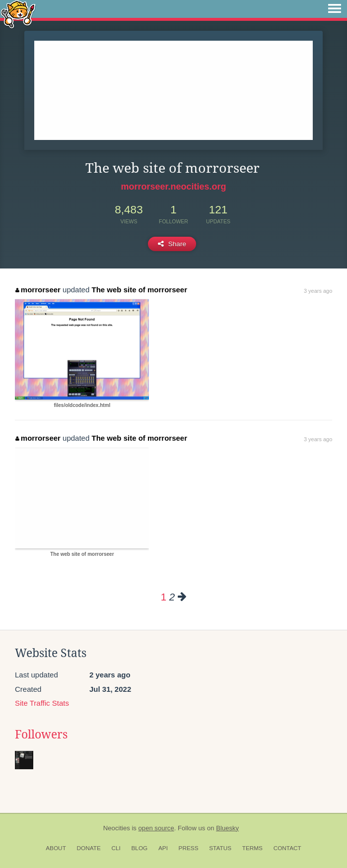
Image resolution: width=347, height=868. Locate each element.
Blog (139, 848)
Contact (287, 848)
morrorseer (38, 290)
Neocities (117, 828)
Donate (89, 848)
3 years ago (318, 291)
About (56, 848)
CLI (116, 848)
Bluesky (227, 828)
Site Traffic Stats (42, 703)
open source (156, 828)
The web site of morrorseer (139, 290)
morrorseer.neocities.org (173, 187)
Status (220, 848)
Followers (41, 734)
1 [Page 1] (164, 597)
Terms (252, 848)
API (163, 848)
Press (189, 848)
